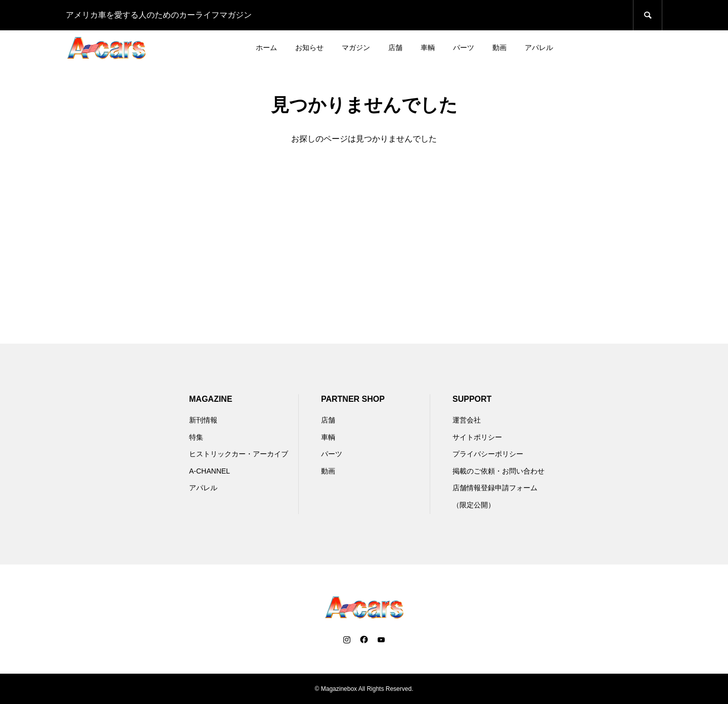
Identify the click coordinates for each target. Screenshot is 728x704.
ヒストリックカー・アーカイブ (239, 454)
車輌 (428, 48)
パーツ (464, 48)
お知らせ (309, 48)
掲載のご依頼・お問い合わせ (498, 471)
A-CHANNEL (210, 471)
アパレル (539, 48)
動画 (499, 48)
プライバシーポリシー (488, 454)
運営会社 (467, 420)
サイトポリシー (477, 437)
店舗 (395, 48)
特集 (196, 437)
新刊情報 (203, 420)
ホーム (266, 48)
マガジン (356, 48)
